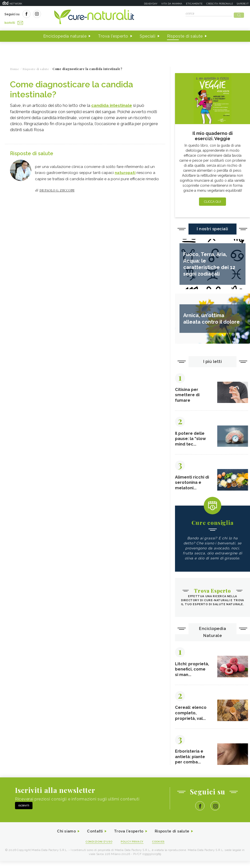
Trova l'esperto (113, 35)
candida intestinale (112, 104)
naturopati (125, 171)
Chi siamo (63, 838)
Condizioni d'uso (97, 848)
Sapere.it (243, 4)
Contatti (93, 838)
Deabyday (151, 4)
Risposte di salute (185, 35)
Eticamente (194, 4)
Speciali (148, 35)
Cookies (161, 848)
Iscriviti (61, 15)
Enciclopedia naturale (65, 35)
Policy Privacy (133, 848)
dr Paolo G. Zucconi (57, 188)
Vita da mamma (172, 4)
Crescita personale (220, 4)
